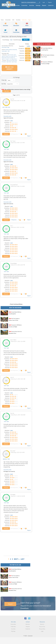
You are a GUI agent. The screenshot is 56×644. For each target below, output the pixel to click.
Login (44, 2)
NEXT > (17, 559)
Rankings (38, 5)
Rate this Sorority (9, 68)
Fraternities (24, 5)
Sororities (32, 5)
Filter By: (4, 80)
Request (44, 5)
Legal (42, 631)
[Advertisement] (16, 544)
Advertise (28, 624)
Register (50, 2)
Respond (6, 134)
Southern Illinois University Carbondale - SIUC (9, 50)
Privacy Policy (42, 629)
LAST (22, 559)
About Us (42, 624)
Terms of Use (42, 627)
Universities (17, 5)
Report (29, 136)
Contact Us (51, 5)
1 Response (14, 220)
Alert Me (7, 91)
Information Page (5, 47)
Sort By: (4, 84)
